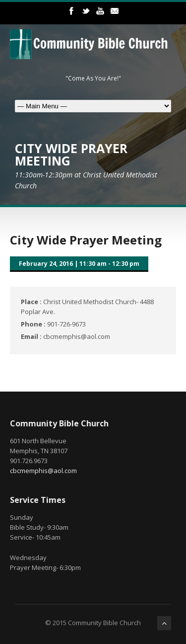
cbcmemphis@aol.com (43, 471)
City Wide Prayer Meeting (86, 240)
